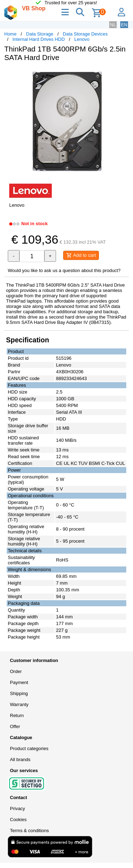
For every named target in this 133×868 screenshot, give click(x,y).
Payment (19, 682)
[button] (122, 75)
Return (17, 715)
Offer (15, 726)
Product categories (29, 748)
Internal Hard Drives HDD (38, 39)
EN (124, 25)
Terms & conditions (29, 831)
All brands (20, 759)
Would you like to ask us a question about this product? (64, 270)
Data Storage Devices (85, 34)
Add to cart (81, 255)
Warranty (19, 704)
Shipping (19, 693)
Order (16, 671)
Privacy (18, 809)
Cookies (18, 820)
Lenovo (82, 39)
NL (113, 25)
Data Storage (40, 34)
